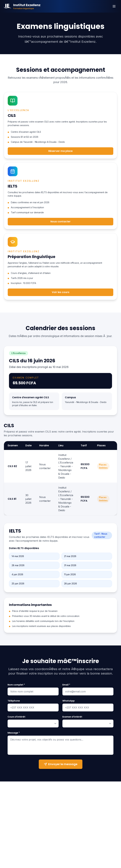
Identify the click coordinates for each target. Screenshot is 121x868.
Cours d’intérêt (16, 718)
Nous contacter (60, 222)
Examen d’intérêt (72, 718)
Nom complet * (16, 686)
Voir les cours (61, 293)
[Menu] (114, 6)
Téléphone (14, 702)
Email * (66, 686)
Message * (14, 734)
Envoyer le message (61, 765)
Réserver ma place (60, 151)
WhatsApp (69, 702)
